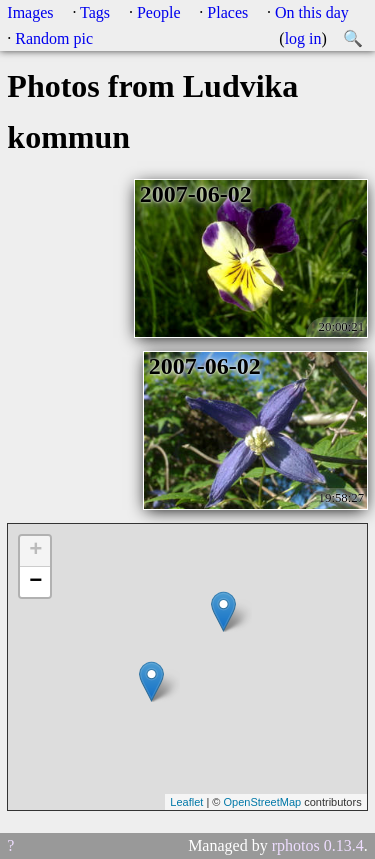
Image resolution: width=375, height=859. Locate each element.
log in (303, 38)
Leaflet (186, 802)
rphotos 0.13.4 (318, 845)
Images (30, 12)
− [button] (35, 582)
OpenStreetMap (262, 802)
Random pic (54, 38)
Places (227, 12)
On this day (312, 12)
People (159, 12)
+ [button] (35, 551)
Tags (95, 12)
